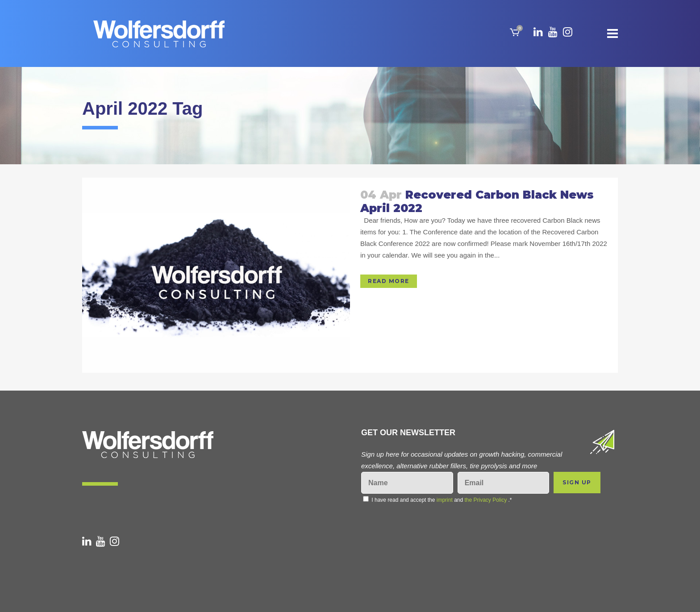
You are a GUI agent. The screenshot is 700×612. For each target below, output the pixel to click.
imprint (445, 500)
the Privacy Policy (486, 500)
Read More (389, 281)
